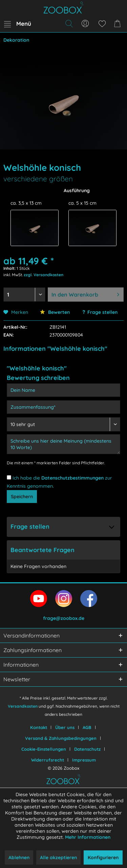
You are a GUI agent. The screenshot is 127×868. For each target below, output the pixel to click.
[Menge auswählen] (24, 295)
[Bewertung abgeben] (63, 424)
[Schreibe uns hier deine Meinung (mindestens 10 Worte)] (63, 444)
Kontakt (39, 727)
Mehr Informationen (88, 837)
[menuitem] (17, 24)
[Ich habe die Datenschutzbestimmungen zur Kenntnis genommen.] (9, 477)
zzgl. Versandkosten (44, 275)
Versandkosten (23, 706)
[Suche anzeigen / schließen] (69, 24)
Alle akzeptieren (58, 857)
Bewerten (55, 312)
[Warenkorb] (119, 24)
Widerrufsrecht (48, 760)
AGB (87, 727)
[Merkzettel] (102, 24)
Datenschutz (87, 749)
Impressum (84, 760)
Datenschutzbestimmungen (72, 478)
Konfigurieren (103, 857)
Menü (18, 23)
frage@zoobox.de (64, 618)
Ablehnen (19, 857)
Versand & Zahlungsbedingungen (61, 738)
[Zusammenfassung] (63, 407)
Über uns (65, 727)
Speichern (22, 497)
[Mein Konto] (85, 24)
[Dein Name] (63, 390)
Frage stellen (102, 312)
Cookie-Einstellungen (44, 749)
